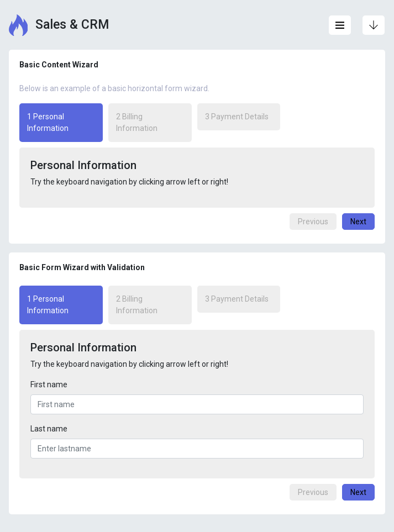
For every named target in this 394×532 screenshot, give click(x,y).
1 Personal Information (44, 122)
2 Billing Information (137, 122)
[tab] (64, 123)
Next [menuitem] (358, 222)
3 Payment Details (237, 117)
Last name (49, 429)
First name (49, 384)
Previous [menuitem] (313, 222)
